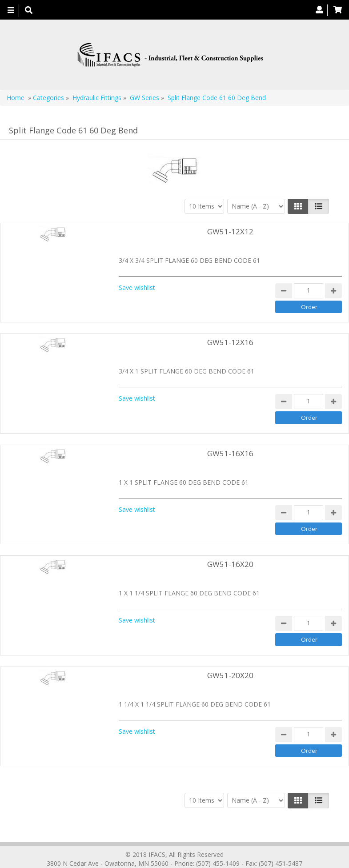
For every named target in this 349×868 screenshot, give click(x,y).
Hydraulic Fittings (97, 98)
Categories (48, 98)
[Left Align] (298, 206)
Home (16, 98)
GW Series (144, 98)
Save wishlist (137, 287)
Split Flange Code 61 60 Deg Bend (217, 98)
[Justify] (319, 206)
